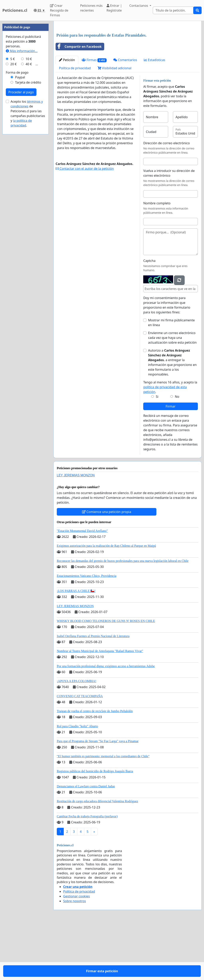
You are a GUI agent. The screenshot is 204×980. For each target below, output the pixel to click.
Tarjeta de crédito (28, 202)
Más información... (22, 170)
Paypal (20, 197)
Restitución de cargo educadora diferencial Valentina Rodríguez (97, 857)
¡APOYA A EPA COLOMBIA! (76, 737)
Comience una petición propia (107, 568)
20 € (14, 183)
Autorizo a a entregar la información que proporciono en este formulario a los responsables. (172, 418)
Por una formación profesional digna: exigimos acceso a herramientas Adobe (106, 722)
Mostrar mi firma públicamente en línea (171, 378)
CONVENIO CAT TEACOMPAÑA (80, 752)
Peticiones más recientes (91, 8)
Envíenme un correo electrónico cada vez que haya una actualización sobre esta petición (172, 393)
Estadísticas (154, 116)
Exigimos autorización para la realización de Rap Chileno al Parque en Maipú (106, 601)
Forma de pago (17, 192)
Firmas (94, 116)
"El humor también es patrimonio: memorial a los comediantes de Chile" (103, 812)
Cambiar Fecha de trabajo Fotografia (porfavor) (87, 872)
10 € (29, 178)
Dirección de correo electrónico (166, 199)
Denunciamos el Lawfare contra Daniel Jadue (86, 842)
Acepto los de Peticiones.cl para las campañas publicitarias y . (28, 233)
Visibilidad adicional (115, 124)
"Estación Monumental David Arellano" (82, 587)
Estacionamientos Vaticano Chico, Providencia (87, 631)
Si (157, 452)
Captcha (149, 316)
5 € (13, 178)
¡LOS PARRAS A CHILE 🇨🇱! (76, 647)
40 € (29, 183)
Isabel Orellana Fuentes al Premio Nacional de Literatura (93, 692)
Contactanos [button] (139, 6)
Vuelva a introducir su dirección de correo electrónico (169, 229)
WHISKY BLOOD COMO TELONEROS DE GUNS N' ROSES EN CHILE (106, 677)
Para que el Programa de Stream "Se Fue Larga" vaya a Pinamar (98, 797)
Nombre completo (157, 259)
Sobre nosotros (75, 957)
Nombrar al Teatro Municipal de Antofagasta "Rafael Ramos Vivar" (100, 707)
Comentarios (125, 116)
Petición (67, 116)
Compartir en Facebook (79, 102)
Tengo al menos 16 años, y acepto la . (170, 443)
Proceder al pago (21, 212)
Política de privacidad (75, 124)
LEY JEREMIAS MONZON (76, 531)
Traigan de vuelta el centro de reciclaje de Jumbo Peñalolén (95, 767)
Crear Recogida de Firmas (59, 10)
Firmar (171, 462)
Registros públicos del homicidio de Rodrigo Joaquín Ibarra (95, 827)
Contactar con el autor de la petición (85, 224)
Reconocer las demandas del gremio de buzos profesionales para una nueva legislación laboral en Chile (123, 617)
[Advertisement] (127, 55)
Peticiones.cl (15, 10)
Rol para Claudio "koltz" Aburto (77, 782)
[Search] (173, 10)
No (177, 452)
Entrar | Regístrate (114, 8)
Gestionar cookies (76, 952)
